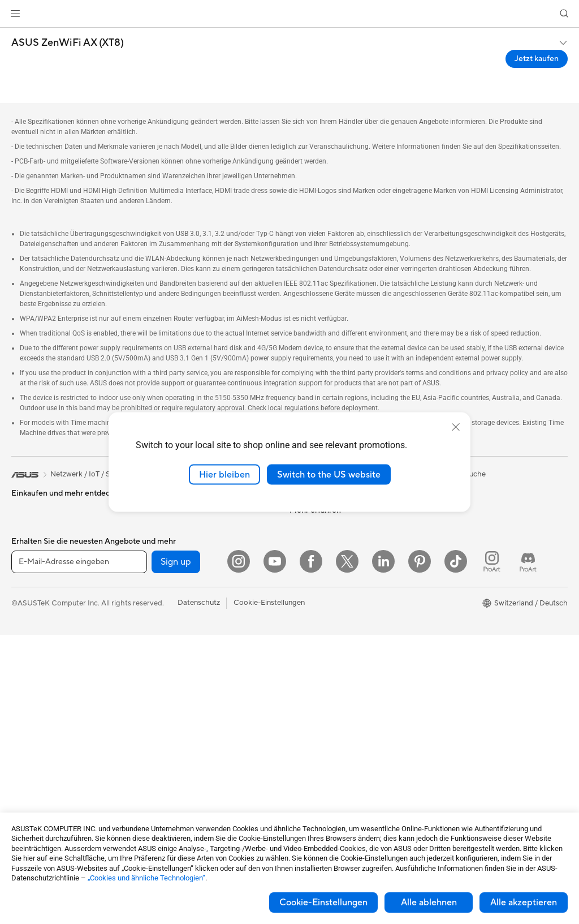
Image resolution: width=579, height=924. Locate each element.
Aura (437, 671)
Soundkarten (170, 535)
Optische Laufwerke (182, 552)
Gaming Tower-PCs (44, 706)
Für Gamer (29, 604)
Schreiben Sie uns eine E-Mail (338, 705)
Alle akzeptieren (524, 902)
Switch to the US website (329, 474)
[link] (290, 14)
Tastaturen (166, 689)
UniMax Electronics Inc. (329, 603)
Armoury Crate (454, 654)
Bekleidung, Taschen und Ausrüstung (209, 757)
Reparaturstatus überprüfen (336, 654)
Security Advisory (319, 765)
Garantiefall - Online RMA (332, 637)
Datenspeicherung (179, 569)
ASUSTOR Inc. (314, 569)
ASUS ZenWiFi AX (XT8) (68, 43)
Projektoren (31, 655)
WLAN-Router (172, 620)
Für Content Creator (46, 570)
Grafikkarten (32, 792)
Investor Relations (320, 535)
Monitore (27, 638)
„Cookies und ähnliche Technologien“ (146, 878)
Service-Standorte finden (331, 671)
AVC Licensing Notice (465, 620)
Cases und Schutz (178, 773)
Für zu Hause (33, 536)
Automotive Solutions (465, 603)
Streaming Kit (171, 740)
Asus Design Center (461, 569)
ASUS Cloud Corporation (332, 586)
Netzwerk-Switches (181, 654)
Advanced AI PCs (458, 552)
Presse (301, 552)
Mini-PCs (27, 740)
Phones (24, 501)
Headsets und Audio (182, 723)
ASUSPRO (446, 586)
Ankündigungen (316, 518)
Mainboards (31, 775)
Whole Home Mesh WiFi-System (203, 637)
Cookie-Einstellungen (323, 902)
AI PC (438, 535)
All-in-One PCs (36, 672)
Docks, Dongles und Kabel (192, 807)
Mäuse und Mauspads (184, 706)
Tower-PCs (30, 689)
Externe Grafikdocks (182, 586)
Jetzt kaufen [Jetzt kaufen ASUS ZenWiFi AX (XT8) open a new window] (537, 59)
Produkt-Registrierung (327, 688)
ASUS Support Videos (327, 782)
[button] (15, 14)
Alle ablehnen (429, 902)
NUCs (21, 723)
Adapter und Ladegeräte (189, 790)
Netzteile (163, 518)
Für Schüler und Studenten (55, 587)
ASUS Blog (447, 637)
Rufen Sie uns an (316, 722)
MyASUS (305, 799)
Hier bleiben (224, 474)
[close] (456, 427)
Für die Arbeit (34, 553)
